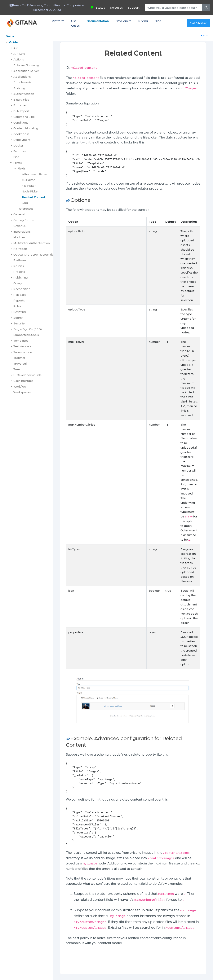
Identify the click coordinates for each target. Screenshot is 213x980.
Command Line (24, 117)
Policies (19, 266)
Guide (10, 36)
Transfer (19, 358)
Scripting (20, 312)
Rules (17, 306)
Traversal (20, 363)
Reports (19, 300)
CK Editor (28, 180)
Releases (116, 7)
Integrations (22, 231)
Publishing (21, 277)
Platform (58, 21)
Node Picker (30, 191)
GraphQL (20, 226)
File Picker (29, 185)
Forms (18, 163)
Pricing (143, 21)
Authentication (24, 94)
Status (100, 7)
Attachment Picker (35, 174)
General (19, 214)
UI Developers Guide (27, 375)
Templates (21, 340)
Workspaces (22, 392)
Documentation (98, 21)
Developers (124, 21)
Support (134, 7)
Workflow (20, 386)
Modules (19, 237)
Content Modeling (26, 128)
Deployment (22, 140)
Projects (19, 272)
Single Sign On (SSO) (28, 329)
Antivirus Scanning (26, 65)
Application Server (26, 71)
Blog (158, 21)
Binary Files (21, 99)
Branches (20, 105)
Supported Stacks (26, 335)
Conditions (21, 122)
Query (18, 283)
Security (19, 323)
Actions (19, 59)
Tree (17, 369)
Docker (18, 145)
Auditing (19, 88)
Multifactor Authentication (32, 243)
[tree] (28, 218)
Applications (22, 76)
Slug (25, 203)
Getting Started (24, 220)
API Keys (19, 53)
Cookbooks (21, 134)
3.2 (203, 36)
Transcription (23, 352)
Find (16, 157)
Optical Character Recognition (34, 254)
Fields (22, 168)
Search (18, 317)
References (26, 208)
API (16, 48)
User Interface (23, 381)
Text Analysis (22, 346)
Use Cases (75, 23)
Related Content (33, 197)
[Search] (174, 7)
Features (20, 151)
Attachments (23, 82)
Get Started (199, 23)
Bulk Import (21, 111)
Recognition (22, 289)
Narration (20, 249)
